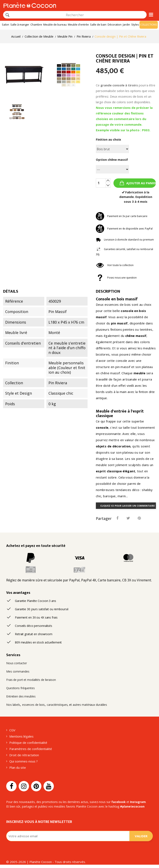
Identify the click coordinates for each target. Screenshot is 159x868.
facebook (119, 802)
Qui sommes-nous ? (23, 761)
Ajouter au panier (141, 183)
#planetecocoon (132, 806)
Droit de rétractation (24, 755)
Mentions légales (21, 736)
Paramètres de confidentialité (31, 749)
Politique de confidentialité (28, 743)
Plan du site (18, 767)
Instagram (138, 802)
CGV (12, 730)
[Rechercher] (7, 15)
